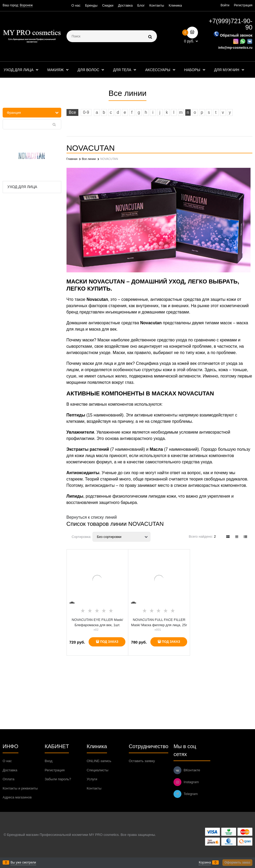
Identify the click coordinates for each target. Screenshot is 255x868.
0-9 (86, 112)
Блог (141, 5)
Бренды (91, 5)
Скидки (108, 5)
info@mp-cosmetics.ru (235, 48)
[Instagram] (177, 782)
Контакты (157, 5)
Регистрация (243, 5)
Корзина (205, 862)
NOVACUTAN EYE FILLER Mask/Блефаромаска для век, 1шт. (97, 622)
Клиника (175, 5)
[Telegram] (177, 794)
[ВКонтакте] (177, 770)
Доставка (125, 5)
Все (73, 112)
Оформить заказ (237, 862)
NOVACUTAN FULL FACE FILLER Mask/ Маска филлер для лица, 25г (159, 622)
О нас (76, 5)
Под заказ (109, 642)
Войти (225, 5)
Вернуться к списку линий (92, 517)
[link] (228, 537)
